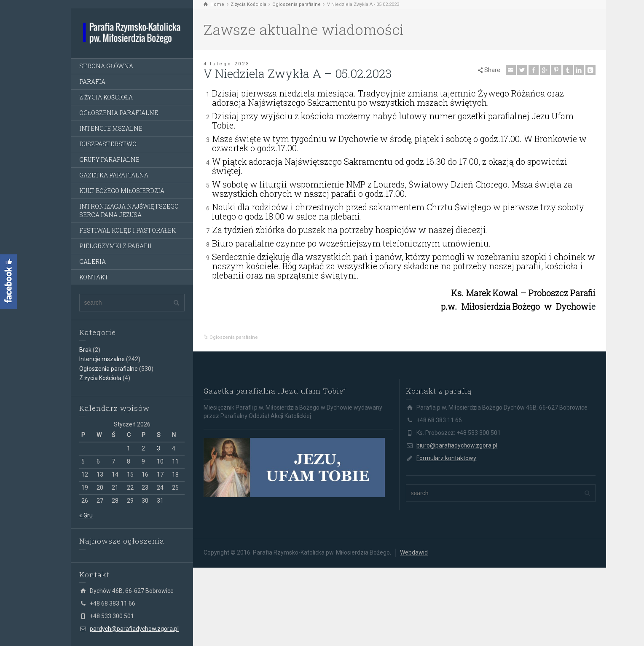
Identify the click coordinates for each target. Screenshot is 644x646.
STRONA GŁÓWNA (106, 66)
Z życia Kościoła (100, 378)
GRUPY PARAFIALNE (109, 159)
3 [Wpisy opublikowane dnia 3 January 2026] (158, 448)
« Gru (86, 515)
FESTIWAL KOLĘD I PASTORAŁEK (127, 230)
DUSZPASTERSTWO (108, 144)
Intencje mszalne (102, 359)
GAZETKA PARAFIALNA (114, 175)
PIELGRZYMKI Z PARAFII (115, 246)
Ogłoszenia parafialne (109, 369)
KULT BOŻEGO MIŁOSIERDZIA (122, 191)
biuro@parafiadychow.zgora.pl (457, 445)
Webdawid (414, 552)
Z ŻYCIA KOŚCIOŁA (106, 97)
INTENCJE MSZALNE (111, 128)
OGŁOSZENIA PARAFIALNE (119, 113)
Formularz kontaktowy (446, 458)
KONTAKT (94, 277)
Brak (85, 350)
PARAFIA (92, 82)
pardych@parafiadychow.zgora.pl (134, 629)
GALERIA (93, 261)
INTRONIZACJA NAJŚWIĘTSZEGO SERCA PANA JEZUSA (129, 210)
